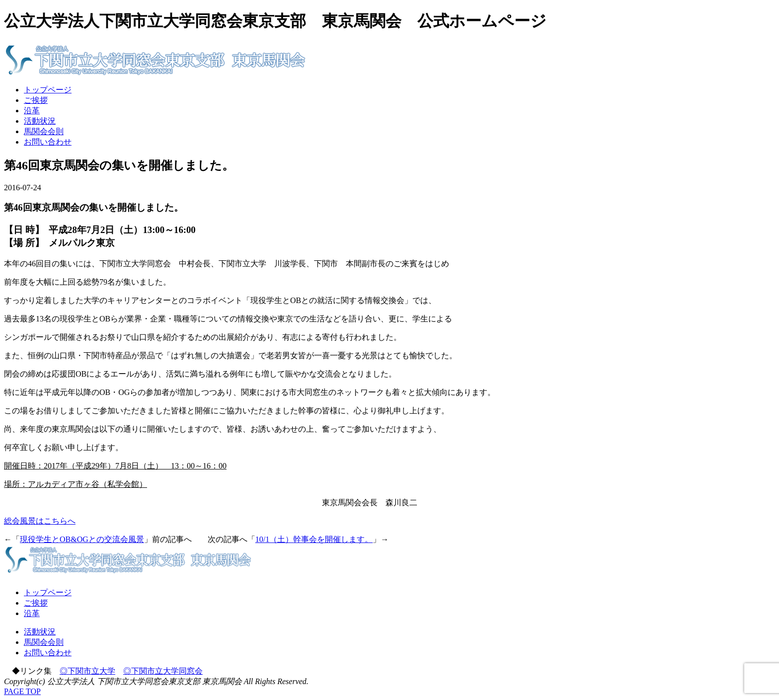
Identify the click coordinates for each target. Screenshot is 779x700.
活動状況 (40, 121)
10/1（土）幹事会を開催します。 (314, 539)
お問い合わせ (48, 142)
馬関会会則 (44, 131)
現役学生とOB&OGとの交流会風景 (82, 539)
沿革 (32, 111)
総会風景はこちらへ (40, 521)
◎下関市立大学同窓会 (163, 671)
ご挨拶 (36, 100)
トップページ (48, 90)
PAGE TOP (22, 691)
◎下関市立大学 (87, 671)
